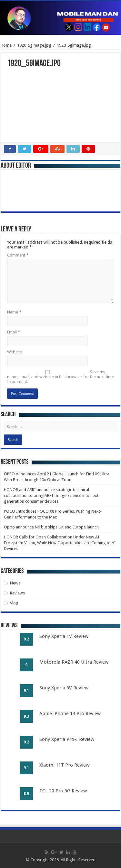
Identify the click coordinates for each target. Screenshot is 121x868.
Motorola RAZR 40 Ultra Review (74, 662)
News (15, 583)
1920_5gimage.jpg (34, 45)
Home (6, 45)
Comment (18, 255)
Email (14, 332)
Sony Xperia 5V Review (64, 688)
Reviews (17, 593)
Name (14, 312)
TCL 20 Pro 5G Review (63, 791)
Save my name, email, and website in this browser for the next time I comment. (60, 377)
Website (15, 352)
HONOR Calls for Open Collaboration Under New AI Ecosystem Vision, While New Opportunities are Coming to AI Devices (60, 543)
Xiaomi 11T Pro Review (64, 765)
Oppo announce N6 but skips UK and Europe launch (51, 527)
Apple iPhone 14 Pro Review (70, 714)
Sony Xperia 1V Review (64, 636)
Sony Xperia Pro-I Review (67, 739)
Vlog (14, 603)
